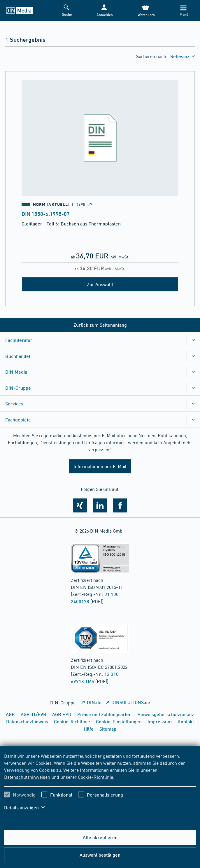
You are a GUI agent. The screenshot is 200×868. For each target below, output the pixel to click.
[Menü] (183, 11)
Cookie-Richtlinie (95, 777)
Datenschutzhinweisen (27, 777)
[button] (104, 11)
